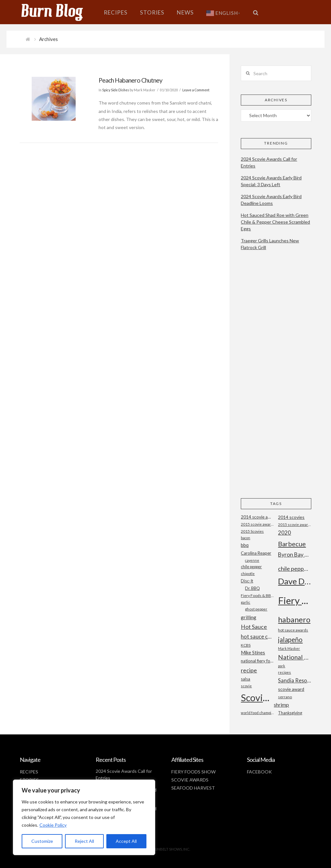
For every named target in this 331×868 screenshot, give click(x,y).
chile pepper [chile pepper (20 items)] (251, 567)
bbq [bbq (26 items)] (245, 545)
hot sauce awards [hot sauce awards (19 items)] (293, 630)
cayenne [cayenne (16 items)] (252, 560)
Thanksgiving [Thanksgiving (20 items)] (290, 713)
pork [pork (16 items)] (282, 666)
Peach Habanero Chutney (130, 80)
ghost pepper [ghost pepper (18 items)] (256, 609)
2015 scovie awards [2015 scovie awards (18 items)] (294, 525)
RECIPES (29, 772)
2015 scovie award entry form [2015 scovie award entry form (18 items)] (257, 524)
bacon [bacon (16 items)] (246, 538)
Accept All (126, 841)
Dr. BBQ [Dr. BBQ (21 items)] (252, 588)
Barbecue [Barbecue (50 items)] (292, 544)
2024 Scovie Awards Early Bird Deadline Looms (271, 200)
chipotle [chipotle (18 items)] (248, 574)
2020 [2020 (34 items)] (284, 533)
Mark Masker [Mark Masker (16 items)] (289, 648)
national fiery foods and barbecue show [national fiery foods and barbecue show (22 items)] (257, 661)
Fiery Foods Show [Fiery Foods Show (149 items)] (294, 600)
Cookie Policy (53, 825)
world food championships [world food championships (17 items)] (257, 713)
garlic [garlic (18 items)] (246, 602)
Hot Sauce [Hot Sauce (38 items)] (254, 627)
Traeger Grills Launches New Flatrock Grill (270, 244)
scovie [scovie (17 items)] (246, 686)
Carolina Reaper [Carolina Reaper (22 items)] (256, 553)
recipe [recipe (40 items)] (249, 670)
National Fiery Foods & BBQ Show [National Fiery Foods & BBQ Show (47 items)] (294, 657)
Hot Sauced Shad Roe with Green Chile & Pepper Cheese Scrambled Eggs (275, 222)
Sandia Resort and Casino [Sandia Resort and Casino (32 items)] (294, 680)
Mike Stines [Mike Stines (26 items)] (253, 653)
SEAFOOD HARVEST (193, 788)
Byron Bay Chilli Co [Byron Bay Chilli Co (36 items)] (294, 555)
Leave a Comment (196, 90)
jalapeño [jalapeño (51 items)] (290, 640)
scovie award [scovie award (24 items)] (291, 689)
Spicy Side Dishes (116, 90)
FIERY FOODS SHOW (193, 772)
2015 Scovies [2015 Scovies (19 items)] (252, 531)
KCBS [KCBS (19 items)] (246, 645)
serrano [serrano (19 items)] (285, 697)
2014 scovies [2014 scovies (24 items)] (291, 517)
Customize (42, 841)
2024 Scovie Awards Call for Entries (269, 162)
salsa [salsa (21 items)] (246, 679)
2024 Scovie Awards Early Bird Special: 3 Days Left (271, 181)
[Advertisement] (276, 380)
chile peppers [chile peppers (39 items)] (294, 569)
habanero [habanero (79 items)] (294, 619)
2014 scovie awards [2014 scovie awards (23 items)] (257, 517)
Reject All (84, 841)
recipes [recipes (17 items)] (284, 672)
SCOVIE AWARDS (190, 780)
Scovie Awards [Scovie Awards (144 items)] (257, 697)
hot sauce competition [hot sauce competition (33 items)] (257, 637)
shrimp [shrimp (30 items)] (281, 705)
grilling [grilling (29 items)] (249, 617)
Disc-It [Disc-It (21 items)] (247, 581)
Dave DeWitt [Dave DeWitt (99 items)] (294, 581)
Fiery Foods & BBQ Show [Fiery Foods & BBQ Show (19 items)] (257, 595)
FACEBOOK (259, 772)
